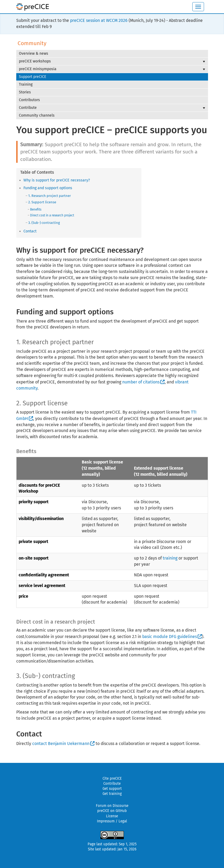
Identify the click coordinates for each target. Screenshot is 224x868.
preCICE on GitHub (112, 811)
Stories (25, 92)
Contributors (29, 100)
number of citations (141, 382)
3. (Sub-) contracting (44, 223)
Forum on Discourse (112, 806)
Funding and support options (48, 188)
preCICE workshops (112, 61)
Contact (30, 231)
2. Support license (42, 202)
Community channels (37, 115)
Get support (112, 789)
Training (26, 84)
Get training (112, 794)
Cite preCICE (112, 779)
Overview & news (34, 53)
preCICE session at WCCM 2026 (99, 20)
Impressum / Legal (112, 821)
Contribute (112, 108)
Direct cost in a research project (52, 215)
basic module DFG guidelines (170, 637)
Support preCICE (32, 77)
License (112, 816)
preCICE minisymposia (112, 69)
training (170, 558)
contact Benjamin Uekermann (61, 744)
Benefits (36, 209)
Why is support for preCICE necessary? (57, 180)
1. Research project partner (50, 196)
